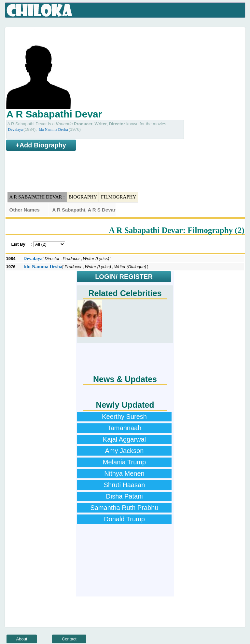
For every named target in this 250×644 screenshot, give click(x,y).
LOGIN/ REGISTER (124, 277)
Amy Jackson (125, 451)
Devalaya (15, 130)
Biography (83, 197)
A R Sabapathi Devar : (37, 197)
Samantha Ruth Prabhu (124, 508)
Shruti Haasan (125, 485)
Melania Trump (124, 462)
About (22, 639)
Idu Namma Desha (53, 130)
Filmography (118, 197)
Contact (69, 639)
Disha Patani (124, 496)
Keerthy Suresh (124, 417)
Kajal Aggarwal (124, 439)
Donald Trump (124, 519)
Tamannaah (125, 428)
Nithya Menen (124, 473)
